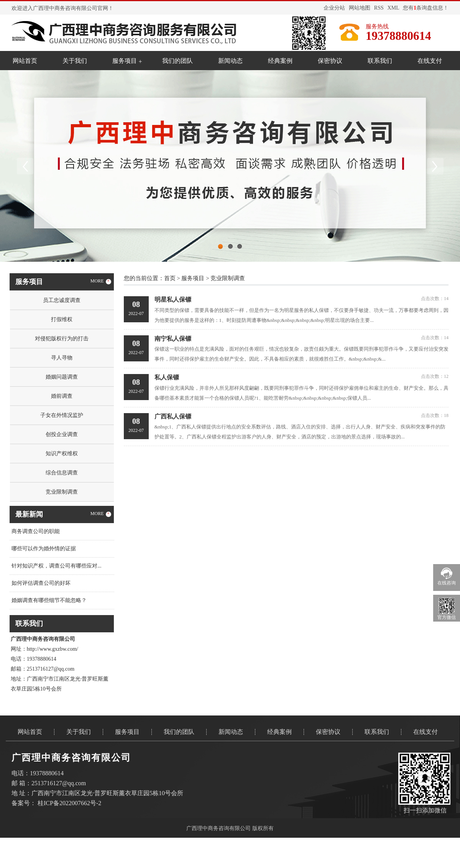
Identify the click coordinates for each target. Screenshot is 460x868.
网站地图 (360, 8)
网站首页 (25, 61)
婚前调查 (62, 396)
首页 (170, 278)
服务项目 (125, 61)
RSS (379, 8)
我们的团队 (177, 61)
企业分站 (334, 8)
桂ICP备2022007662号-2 (69, 803)
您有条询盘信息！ (426, 8)
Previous (25, 166)
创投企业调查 (62, 434)
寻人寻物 (62, 358)
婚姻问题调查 (62, 377)
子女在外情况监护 (62, 415)
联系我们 (380, 61)
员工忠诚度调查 (62, 300)
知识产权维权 (62, 454)
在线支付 (430, 61)
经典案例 (280, 61)
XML (393, 8)
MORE (101, 281)
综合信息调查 (62, 473)
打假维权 (62, 319)
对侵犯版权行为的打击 (62, 339)
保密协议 (330, 61)
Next (435, 166)
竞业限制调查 (62, 492)
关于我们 (75, 61)
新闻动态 (230, 61)
